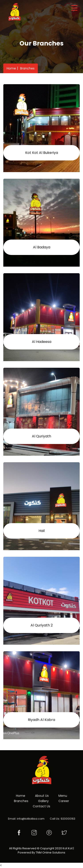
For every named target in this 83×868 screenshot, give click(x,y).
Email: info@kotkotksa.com (26, 819)
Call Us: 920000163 (63, 819)
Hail (42, 531)
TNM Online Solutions (50, 853)
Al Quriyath (41, 436)
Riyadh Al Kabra (41, 720)
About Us (42, 796)
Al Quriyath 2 (42, 625)
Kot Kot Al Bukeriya (42, 153)
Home (11, 68)
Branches (27, 68)
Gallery (43, 801)
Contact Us (41, 806)
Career (64, 801)
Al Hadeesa (42, 342)
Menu (63, 796)
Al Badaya (42, 247)
